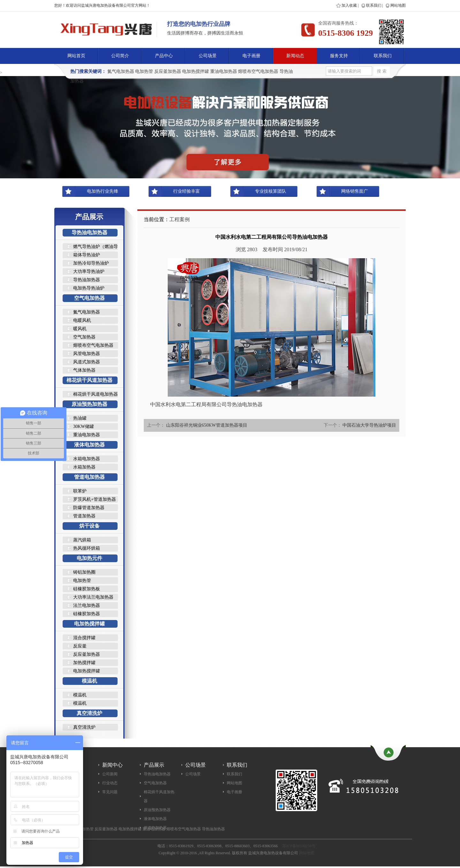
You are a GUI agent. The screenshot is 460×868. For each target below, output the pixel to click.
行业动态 (110, 783)
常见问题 (110, 792)
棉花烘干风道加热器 (89, 380)
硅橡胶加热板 (87, 589)
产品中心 (164, 56)
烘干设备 (89, 526)
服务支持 (339, 56)
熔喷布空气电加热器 (258, 71)
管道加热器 (84, 516)
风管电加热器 (87, 354)
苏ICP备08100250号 (299, 846)
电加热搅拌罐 (195, 71)
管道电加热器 (89, 477)
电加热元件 (89, 558)
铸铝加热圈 (84, 572)
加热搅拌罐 (84, 663)
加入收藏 (349, 5)
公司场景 (208, 56)
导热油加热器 (87, 280)
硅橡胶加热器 (87, 614)
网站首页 (76, 56)
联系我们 (374, 5)
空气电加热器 (89, 298)
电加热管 (144, 71)
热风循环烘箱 (87, 548)
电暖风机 (82, 320)
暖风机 (80, 329)
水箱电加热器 (87, 459)
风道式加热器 (87, 362)
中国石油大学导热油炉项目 (369, 425)
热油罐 (80, 418)
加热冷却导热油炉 (91, 263)
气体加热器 (84, 370)
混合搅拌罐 (84, 638)
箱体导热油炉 (87, 255)
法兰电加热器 (87, 605)
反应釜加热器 (168, 71)
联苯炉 (80, 491)
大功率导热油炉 (89, 271)
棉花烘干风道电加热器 (96, 394)
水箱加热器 (84, 467)
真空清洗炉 (89, 713)
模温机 (89, 681)
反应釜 (80, 646)
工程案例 (180, 219)
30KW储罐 (84, 426)
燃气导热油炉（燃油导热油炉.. (96, 247)
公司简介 (120, 56)
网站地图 (398, 5)
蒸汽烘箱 (82, 540)
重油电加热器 (224, 71)
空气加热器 (84, 337)
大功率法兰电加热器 (93, 597)
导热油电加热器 (89, 232)
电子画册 (251, 56)
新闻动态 (295, 56)
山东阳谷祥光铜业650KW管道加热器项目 (207, 425)
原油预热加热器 (89, 404)
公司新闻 (110, 774)
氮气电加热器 (121, 71)
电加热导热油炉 (89, 288)
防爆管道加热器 (89, 508)
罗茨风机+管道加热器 (95, 499)
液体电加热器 (89, 445)
